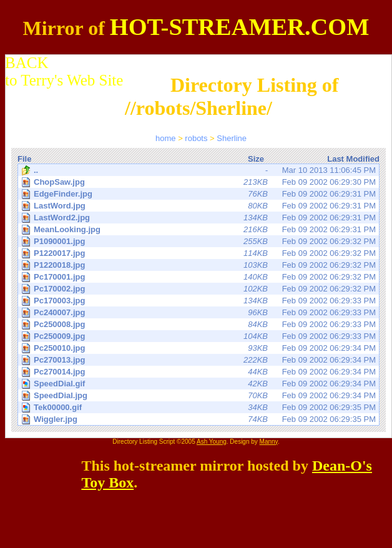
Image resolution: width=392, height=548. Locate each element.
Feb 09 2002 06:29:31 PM (199, 194)
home (166, 138)
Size (256, 159)
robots (196, 138)
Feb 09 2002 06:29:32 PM (199, 241)
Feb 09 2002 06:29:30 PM (199, 182)
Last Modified (353, 159)
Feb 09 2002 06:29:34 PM (199, 348)
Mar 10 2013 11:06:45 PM (198, 170)
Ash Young (212, 442)
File (24, 159)
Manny (269, 442)
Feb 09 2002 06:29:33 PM (199, 301)
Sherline (232, 138)
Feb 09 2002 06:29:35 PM (199, 407)
